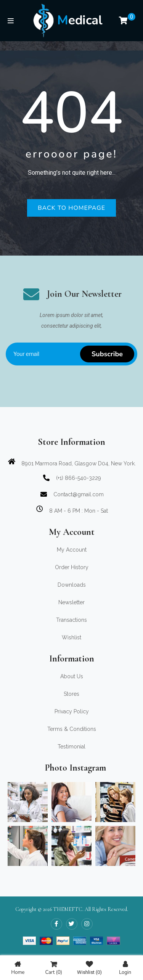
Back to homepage (71, 208)
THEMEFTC (68, 909)
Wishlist (89, 968)
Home (18, 968)
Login (125, 968)
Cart (53, 968)
